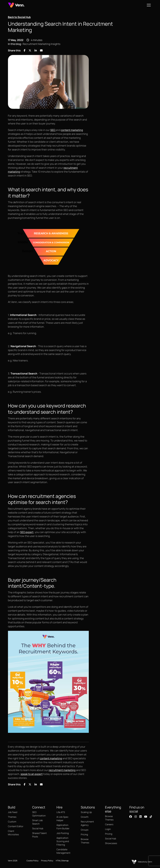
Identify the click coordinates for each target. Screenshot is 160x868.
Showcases (111, 843)
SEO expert (27, 532)
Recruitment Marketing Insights (41, 44)
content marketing (72, 130)
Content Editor (16, 826)
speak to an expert (32, 774)
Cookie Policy (33, 861)
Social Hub (38, 829)
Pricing (84, 835)
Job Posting (63, 833)
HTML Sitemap (62, 861)
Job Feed (13, 812)
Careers (109, 824)
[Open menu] (149, 5)
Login (108, 829)
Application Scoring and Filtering (63, 841)
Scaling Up (86, 812)
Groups (85, 830)
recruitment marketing (62, 770)
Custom (12, 822)
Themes (12, 817)
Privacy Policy (47, 861)
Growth (85, 817)
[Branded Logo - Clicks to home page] (16, 5)
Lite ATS (61, 812)
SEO (53, 130)
